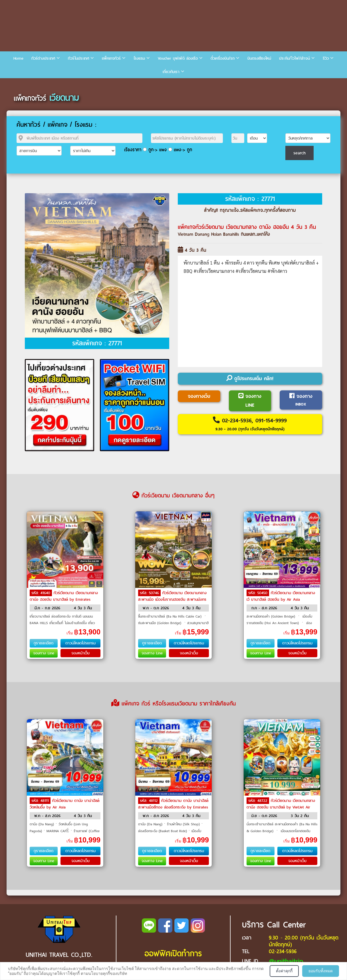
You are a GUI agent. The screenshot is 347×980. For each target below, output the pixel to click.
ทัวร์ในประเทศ (78, 58)
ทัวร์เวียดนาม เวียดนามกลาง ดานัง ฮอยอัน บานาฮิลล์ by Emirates (64, 596)
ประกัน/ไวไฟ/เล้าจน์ (294, 58)
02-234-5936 (283, 951)
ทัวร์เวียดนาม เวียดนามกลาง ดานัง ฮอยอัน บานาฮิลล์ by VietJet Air (281, 804)
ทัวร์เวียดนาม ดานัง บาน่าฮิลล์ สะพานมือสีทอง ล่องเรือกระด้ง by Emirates (173, 804)
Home (18, 58)
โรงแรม (139, 58)
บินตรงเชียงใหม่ (259, 58)
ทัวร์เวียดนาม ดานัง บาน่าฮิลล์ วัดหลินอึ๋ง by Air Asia (64, 804)
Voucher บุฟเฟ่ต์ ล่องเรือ (178, 58)
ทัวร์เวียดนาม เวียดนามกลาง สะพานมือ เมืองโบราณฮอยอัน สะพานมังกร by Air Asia (172, 599)
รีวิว (326, 58)
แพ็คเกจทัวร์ (111, 58)
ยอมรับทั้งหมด (321, 971)
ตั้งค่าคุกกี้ (284, 971)
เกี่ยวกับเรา (171, 72)
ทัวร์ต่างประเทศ (43, 58)
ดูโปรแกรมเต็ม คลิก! (250, 379)
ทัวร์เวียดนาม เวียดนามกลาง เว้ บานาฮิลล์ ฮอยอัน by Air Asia (281, 596)
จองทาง (301, 400)
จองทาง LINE (250, 401)
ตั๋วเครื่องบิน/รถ (223, 58)
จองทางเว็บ (199, 396)
